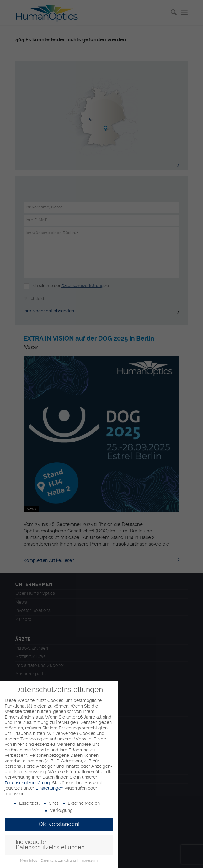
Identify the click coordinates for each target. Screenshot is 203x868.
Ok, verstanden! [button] (59, 824)
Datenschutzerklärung (27, 783)
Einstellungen (49, 788)
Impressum (89, 861)
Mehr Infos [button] (29, 861)
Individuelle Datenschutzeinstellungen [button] (50, 845)
